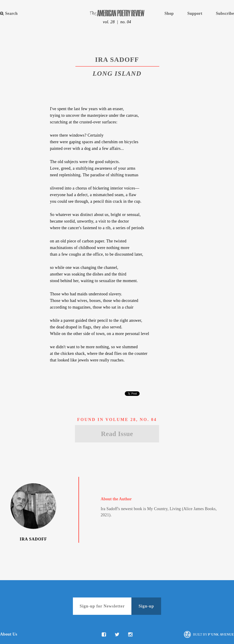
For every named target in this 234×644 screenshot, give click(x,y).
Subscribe (225, 13)
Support (195, 13)
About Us (9, 634)
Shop (169, 13)
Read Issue (117, 434)
